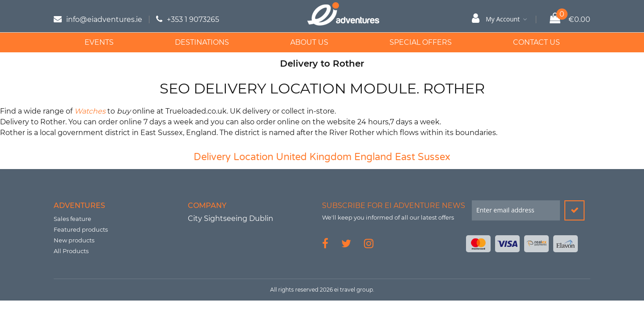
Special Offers (421, 42)
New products (74, 240)
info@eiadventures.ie (104, 19)
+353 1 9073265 (193, 19)
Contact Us (536, 42)
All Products (71, 251)
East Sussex (423, 157)
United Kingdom (314, 157)
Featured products (81, 229)
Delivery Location (233, 157)
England (373, 157)
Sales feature (72, 219)
